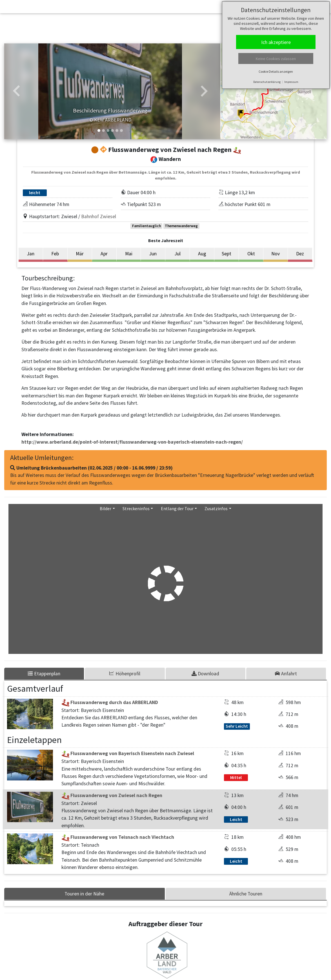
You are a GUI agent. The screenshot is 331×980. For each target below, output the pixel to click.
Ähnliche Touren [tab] (246, 894)
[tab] (125, 674)
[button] (16, 91)
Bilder (105, 508)
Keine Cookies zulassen (276, 59)
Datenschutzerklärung (267, 82)
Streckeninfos (136, 508)
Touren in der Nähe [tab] (84, 894)
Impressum (291, 82)
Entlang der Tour (177, 508)
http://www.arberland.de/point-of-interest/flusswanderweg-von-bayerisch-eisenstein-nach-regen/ (132, 442)
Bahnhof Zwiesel (99, 216)
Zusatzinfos (216, 508)
